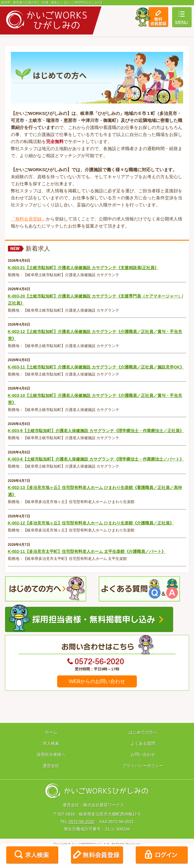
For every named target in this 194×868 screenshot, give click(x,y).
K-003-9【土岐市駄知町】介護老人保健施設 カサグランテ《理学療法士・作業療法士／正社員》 (96, 431)
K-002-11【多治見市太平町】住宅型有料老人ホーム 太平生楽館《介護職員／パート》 (87, 551)
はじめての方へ (143, 732)
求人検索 (51, 743)
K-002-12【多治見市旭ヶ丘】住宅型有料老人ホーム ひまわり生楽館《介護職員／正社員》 (91, 523)
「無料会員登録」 (28, 219)
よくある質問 (143, 743)
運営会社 (51, 766)
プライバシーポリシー (143, 766)
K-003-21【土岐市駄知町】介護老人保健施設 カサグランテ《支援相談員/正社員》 (83, 268)
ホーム (51, 732)
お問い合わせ (143, 755)
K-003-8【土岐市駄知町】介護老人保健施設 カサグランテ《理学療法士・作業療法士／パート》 (96, 459)
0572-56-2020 (81, 822)
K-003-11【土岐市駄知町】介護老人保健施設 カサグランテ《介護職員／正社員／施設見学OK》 (96, 367)
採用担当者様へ (51, 755)
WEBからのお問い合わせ (97, 681)
